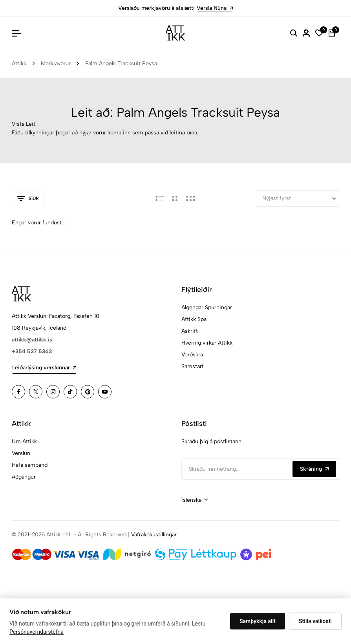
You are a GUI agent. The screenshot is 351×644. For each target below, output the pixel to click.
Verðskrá (192, 355)
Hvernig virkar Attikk (207, 343)
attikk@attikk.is (32, 340)
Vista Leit (24, 124)
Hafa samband (30, 465)
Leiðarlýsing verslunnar (44, 368)
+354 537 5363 (32, 351)
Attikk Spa (194, 319)
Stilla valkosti (315, 621)
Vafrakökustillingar (154, 535)
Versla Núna (215, 8)
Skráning (314, 469)
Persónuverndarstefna (37, 632)
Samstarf (193, 366)
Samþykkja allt (258, 621)
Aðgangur (24, 477)
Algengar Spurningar (207, 307)
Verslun (21, 453)
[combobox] (195, 500)
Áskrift (190, 331)
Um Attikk (24, 441)
